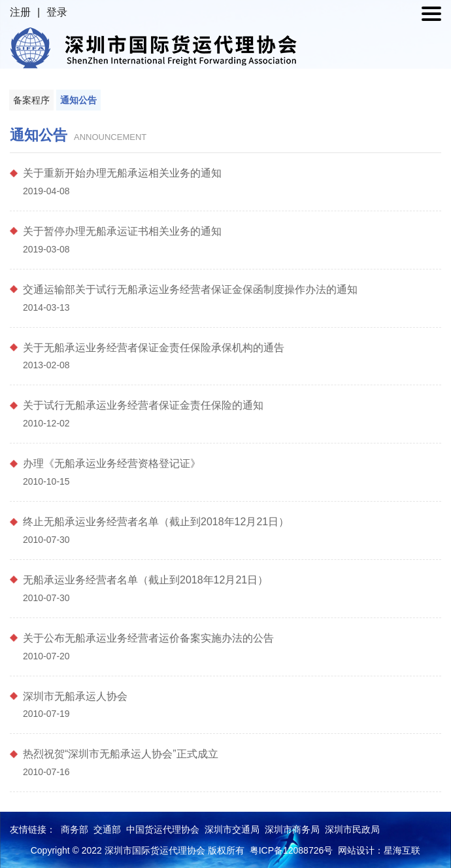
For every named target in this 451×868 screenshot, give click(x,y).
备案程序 (31, 100)
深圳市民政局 (352, 829)
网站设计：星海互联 (379, 850)
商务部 (75, 829)
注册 (20, 12)
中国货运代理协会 (163, 829)
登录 (57, 12)
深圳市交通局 (232, 829)
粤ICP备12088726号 (292, 850)
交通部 (107, 829)
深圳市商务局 (292, 829)
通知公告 (78, 100)
